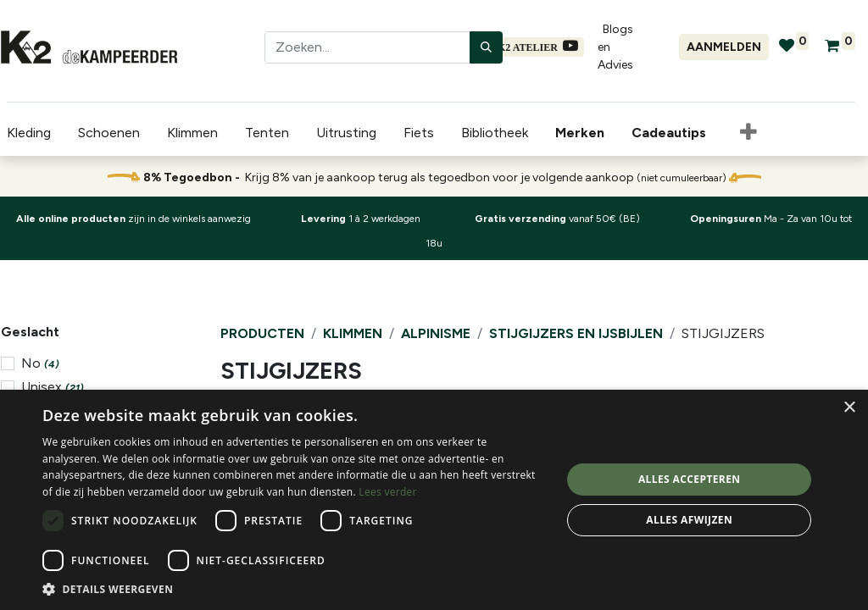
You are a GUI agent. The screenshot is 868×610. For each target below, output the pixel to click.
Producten (262, 333)
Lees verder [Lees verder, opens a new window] (388, 492)
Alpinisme (436, 333)
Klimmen (353, 333)
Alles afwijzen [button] (689, 520)
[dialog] (434, 500)
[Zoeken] (486, 47)
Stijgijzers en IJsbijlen (576, 333)
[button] (742, 133)
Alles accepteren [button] (690, 479)
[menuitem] (576, 133)
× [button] (849, 408)
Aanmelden (724, 47)
